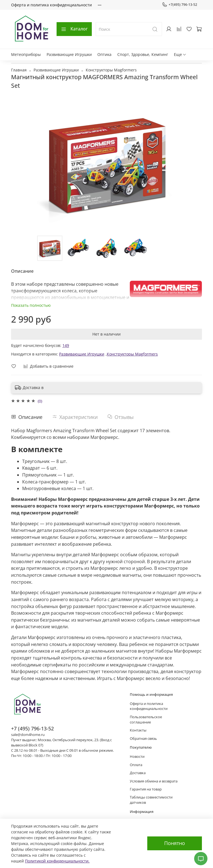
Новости (137, 757)
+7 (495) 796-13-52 (32, 728)
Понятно (175, 843)
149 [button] (66, 345)
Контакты (138, 730)
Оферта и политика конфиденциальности (51, 5)
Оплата (136, 765)
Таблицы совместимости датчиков (151, 800)
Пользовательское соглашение (146, 720)
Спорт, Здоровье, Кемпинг (143, 54)
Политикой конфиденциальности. (57, 861)
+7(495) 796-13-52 (180, 5)
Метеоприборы (26, 54)
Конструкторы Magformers (111, 70)
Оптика (104, 54)
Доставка (138, 773)
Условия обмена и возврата (154, 781)
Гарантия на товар (146, 789)
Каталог (74, 29)
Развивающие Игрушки (69, 54)
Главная (19, 70)
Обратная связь (143, 739)
